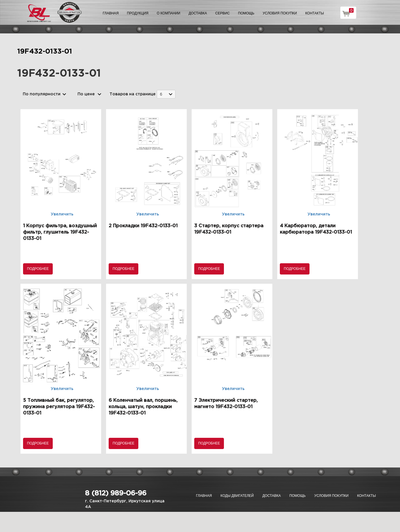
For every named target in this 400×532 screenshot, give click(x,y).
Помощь (246, 13)
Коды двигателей (237, 496)
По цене (86, 94)
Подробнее (38, 269)
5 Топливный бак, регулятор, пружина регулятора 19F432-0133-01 (59, 407)
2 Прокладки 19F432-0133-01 (143, 226)
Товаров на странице (133, 94)
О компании (168, 13)
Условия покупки (280, 13)
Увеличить (62, 214)
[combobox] (166, 94)
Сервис (222, 13)
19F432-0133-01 (45, 52)
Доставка (198, 13)
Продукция (138, 13)
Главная (111, 13)
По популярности (42, 94)
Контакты (315, 13)
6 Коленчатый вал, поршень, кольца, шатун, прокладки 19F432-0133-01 (143, 407)
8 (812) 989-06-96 (116, 493)
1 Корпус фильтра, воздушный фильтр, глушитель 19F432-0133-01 (60, 232)
